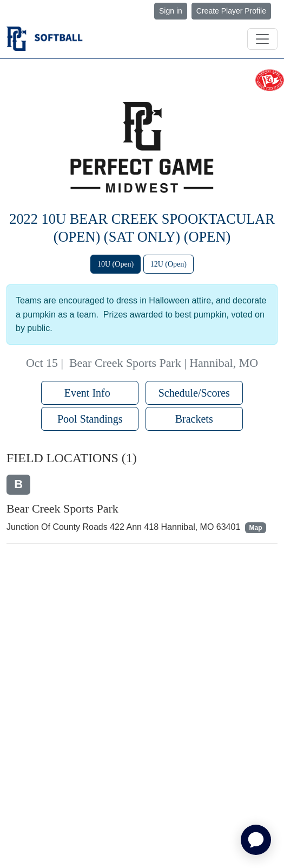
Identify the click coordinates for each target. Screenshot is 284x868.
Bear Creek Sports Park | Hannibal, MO (164, 363)
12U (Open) (169, 264)
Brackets (194, 419)
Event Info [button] (90, 393)
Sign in (171, 11)
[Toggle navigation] (262, 39)
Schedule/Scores (194, 393)
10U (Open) (115, 264)
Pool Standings (90, 419)
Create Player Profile (231, 11)
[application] (256, 840)
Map (256, 528)
